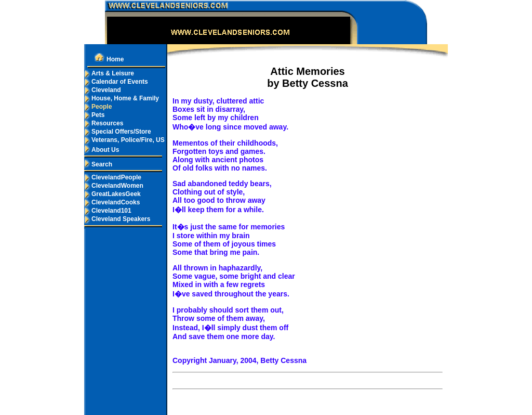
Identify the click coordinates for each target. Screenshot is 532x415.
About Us (102, 150)
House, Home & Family (122, 98)
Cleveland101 (108, 211)
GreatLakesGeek (112, 194)
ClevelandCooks (112, 202)
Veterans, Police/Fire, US (124, 140)
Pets (94, 115)
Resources (104, 123)
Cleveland (103, 90)
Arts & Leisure (109, 73)
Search (98, 164)
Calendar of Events (116, 82)
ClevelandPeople (113, 177)
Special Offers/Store (118, 132)
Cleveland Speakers (117, 219)
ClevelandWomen (114, 186)
